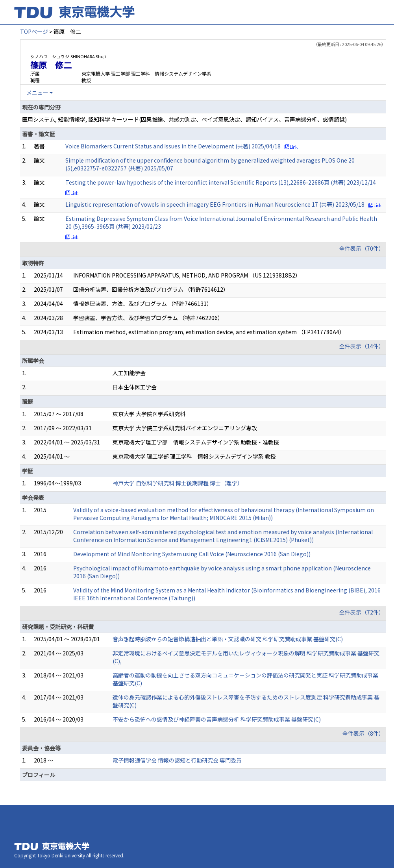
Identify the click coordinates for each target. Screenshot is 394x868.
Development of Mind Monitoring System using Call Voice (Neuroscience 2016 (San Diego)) (192, 554)
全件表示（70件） (362, 248)
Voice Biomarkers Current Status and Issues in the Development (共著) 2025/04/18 (173, 146)
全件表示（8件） (363, 733)
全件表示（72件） (362, 612)
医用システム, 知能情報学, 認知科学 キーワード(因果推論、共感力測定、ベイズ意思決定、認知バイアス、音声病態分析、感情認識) (184, 119)
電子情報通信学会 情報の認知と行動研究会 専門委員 (177, 760)
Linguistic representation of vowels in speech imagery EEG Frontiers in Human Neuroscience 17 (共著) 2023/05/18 (215, 204)
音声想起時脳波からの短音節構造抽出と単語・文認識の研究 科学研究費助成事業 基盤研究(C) (228, 639)
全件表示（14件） (362, 346)
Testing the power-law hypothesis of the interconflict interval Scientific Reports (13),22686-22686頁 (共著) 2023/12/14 (221, 182)
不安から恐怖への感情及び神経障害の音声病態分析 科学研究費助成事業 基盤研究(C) (217, 719)
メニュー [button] (37, 93)
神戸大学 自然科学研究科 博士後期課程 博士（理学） (178, 483)
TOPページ (34, 31)
